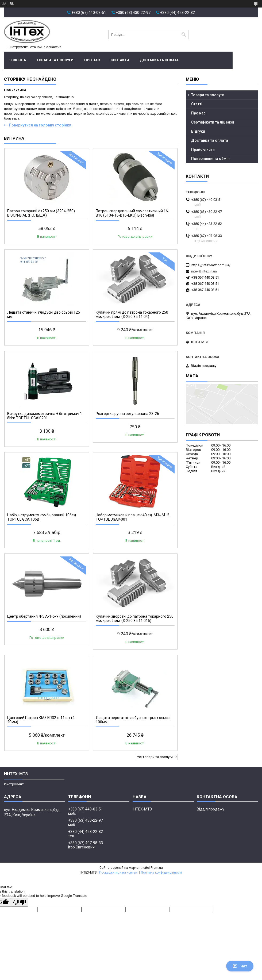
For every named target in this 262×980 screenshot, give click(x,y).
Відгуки (198, 131)
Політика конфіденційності (161, 873)
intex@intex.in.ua (204, 271)
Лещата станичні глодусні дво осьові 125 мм (44, 314)
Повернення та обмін (210, 159)
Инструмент (14, 784)
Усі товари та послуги (155, 757)
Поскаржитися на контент (119, 873)
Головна (18, 60)
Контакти (120, 60)
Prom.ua (157, 868)
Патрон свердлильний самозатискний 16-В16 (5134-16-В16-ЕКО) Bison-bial (132, 213)
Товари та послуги (55, 60)
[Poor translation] (20, 902)
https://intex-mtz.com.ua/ (211, 265)
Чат (240, 966)
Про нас (92, 60)
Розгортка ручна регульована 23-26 (127, 414)
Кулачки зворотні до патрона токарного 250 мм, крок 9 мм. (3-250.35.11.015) (135, 618)
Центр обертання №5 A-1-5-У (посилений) (44, 616)
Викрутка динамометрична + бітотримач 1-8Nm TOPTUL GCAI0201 (45, 416)
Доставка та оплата (159, 60)
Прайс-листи (203, 149)
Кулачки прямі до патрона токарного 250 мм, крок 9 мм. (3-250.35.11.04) (132, 314)
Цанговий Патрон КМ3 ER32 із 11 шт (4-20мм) (42, 720)
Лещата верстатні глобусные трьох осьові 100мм (133, 720)
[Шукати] (184, 35)
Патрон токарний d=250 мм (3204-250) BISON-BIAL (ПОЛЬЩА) (41, 213)
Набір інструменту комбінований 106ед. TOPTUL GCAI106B (42, 517)
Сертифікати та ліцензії (213, 122)
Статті (197, 104)
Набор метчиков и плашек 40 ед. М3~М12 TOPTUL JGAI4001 (132, 517)
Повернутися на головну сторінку (40, 125)
